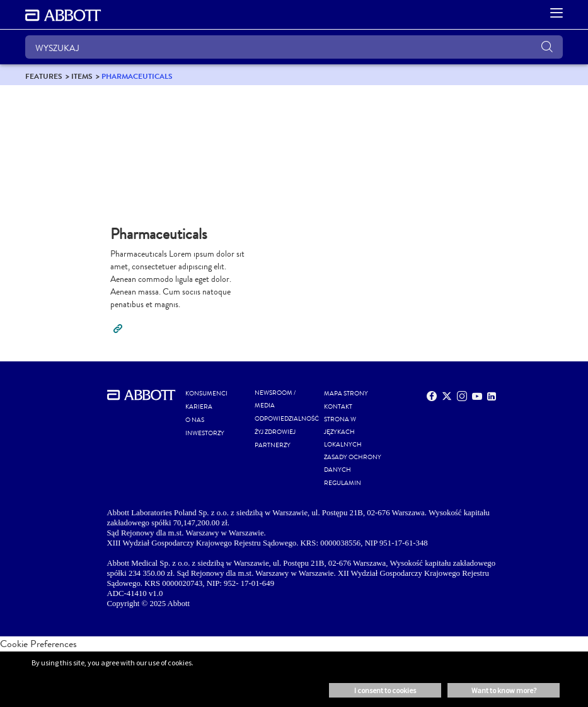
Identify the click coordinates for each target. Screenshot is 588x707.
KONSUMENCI (206, 394)
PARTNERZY (273, 445)
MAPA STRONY (346, 394)
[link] (44, 76)
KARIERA (199, 407)
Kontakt (338, 407)
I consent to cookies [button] (385, 690)
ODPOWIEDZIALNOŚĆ (287, 419)
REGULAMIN (343, 483)
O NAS (195, 420)
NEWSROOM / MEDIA (275, 399)
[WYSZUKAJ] (294, 47)
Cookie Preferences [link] (38, 644)
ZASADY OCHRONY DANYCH (353, 464)
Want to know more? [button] (504, 690)
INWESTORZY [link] (205, 433)
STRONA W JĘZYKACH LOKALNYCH (343, 432)
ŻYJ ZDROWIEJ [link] (275, 432)
